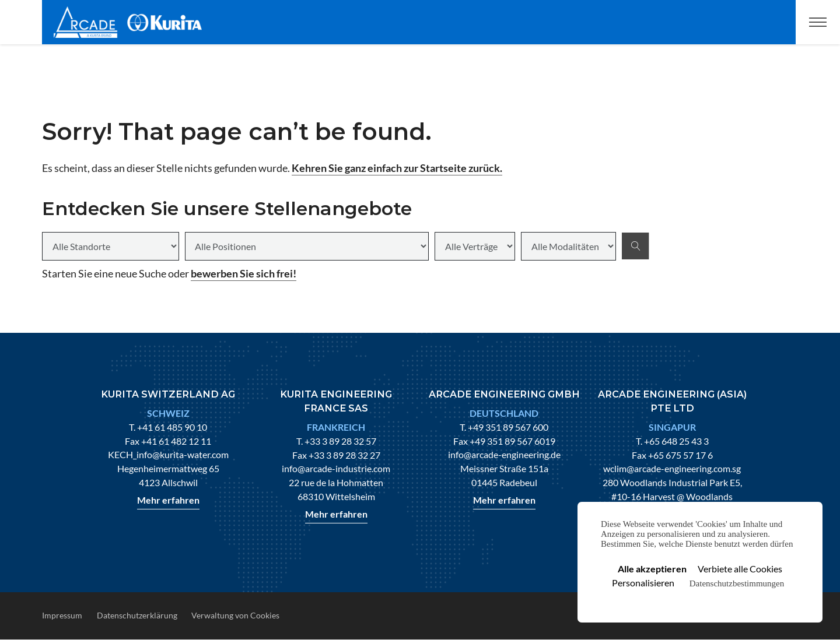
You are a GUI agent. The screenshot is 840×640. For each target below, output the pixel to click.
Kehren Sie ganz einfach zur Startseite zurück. (397, 168)
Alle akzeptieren (652, 569)
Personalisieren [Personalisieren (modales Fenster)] (643, 583)
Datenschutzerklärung (137, 615)
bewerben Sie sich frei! (244, 274)
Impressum (62, 615)
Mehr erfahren (168, 500)
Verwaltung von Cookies (235, 615)
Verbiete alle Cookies (740, 569)
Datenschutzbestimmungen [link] (737, 583)
